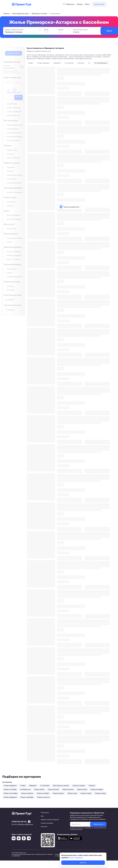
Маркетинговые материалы (50, 820)
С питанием (69, 63)
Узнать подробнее (76, 858)
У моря (31, 63)
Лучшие (91, 63)
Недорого (57, 63)
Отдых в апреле (27, 793)
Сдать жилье (99, 4)
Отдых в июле (100, 793)
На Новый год (25, 789)
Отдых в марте (58, 793)
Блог (42, 816)
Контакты (44, 827)
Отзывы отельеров (47, 823)
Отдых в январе (97, 789)
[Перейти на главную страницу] (21, 5)
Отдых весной (53, 789)
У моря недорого (43, 63)
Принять (83, 863)
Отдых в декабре (27, 797)
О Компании (45, 813)
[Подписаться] (98, 824)
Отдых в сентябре (11, 793)
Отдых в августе (43, 797)
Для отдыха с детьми (61, 786)
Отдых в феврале (10, 797)
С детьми (81, 63)
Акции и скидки (79, 786)
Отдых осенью (68, 789)
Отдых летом (82, 789)
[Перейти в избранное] (69, 4)
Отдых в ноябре (43, 793)
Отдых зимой (39, 789)
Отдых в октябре (10, 789)
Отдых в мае (72, 793)
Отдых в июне (86, 793)
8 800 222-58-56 (19, 822)
